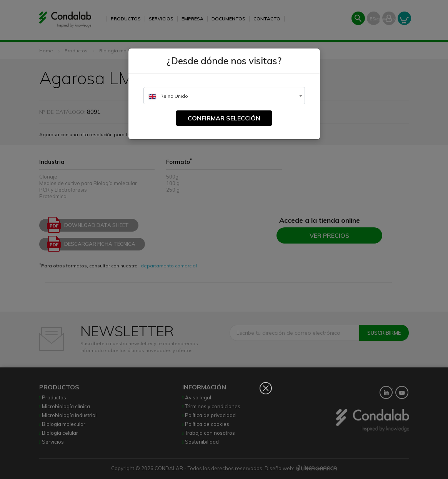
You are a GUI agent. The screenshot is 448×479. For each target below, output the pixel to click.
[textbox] (224, 96)
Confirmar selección (224, 118)
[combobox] (224, 96)
